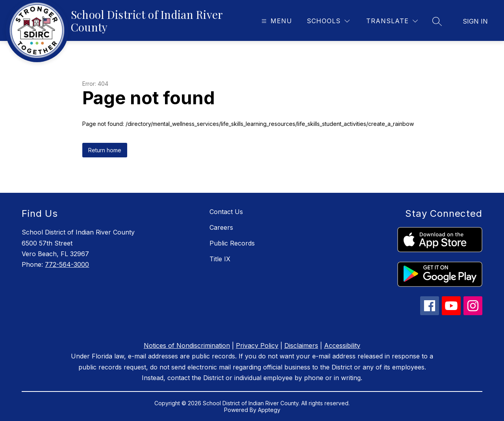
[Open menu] (276, 21)
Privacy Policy (257, 345)
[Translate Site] (392, 21)
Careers (221, 227)
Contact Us (226, 212)
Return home (105, 150)
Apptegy (269, 410)
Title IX (220, 259)
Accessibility (342, 345)
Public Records (232, 243)
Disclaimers (301, 345)
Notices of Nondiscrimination (187, 345)
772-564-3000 (67, 264)
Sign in (475, 21)
